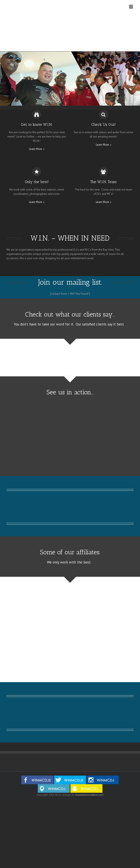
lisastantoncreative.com (89, 795)
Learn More (36, 149)
